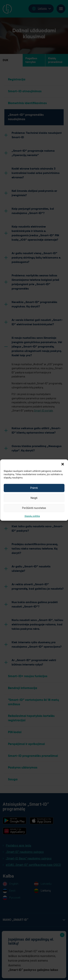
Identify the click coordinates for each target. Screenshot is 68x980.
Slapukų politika (32, 516)
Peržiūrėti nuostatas (34, 508)
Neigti (34, 498)
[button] (63, 464)
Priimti (34, 488)
